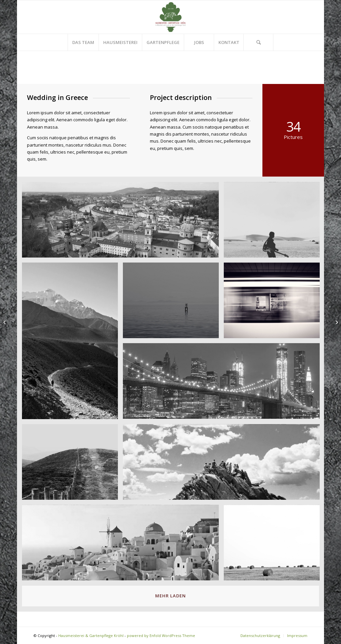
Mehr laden (170, 596)
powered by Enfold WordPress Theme (161, 636)
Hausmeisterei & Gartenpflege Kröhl (91, 636)
